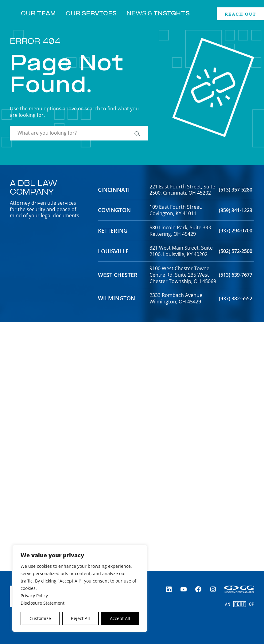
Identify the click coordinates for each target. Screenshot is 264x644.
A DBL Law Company (33, 188)
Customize (40, 618)
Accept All (120, 618)
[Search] (136, 133)
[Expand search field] (203, 14)
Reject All (80, 618)
